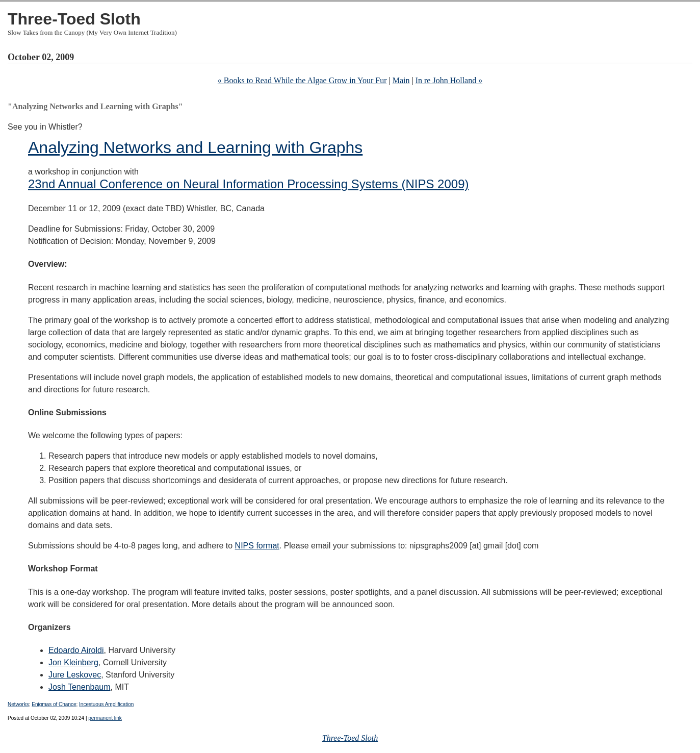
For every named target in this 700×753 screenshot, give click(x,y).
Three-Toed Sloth (74, 19)
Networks (18, 704)
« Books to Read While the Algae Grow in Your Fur (302, 80)
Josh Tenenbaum (80, 687)
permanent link (105, 718)
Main (401, 80)
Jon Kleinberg (73, 662)
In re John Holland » (449, 80)
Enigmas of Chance (54, 704)
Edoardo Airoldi (76, 650)
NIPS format (257, 546)
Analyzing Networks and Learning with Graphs (195, 147)
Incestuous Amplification (106, 704)
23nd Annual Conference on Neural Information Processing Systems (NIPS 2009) (248, 184)
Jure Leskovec (75, 675)
